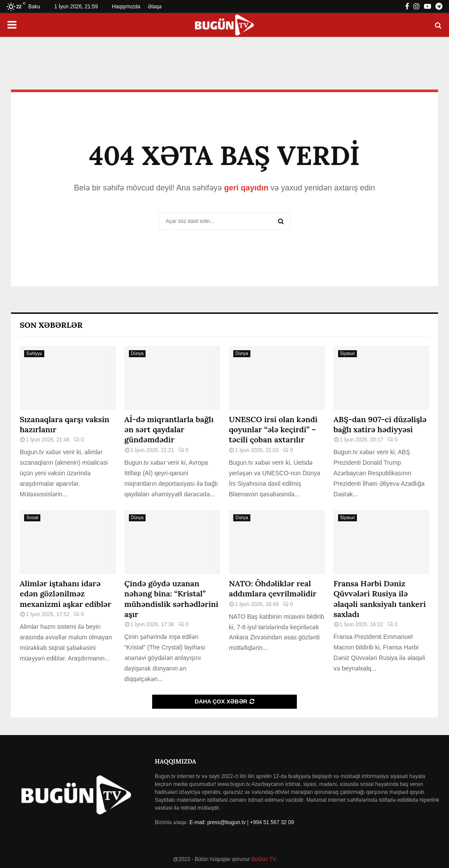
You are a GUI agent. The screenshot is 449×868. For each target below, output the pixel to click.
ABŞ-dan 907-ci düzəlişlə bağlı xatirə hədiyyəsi (380, 424)
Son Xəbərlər (51, 325)
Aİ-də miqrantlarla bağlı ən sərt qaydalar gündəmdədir (169, 430)
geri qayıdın (246, 188)
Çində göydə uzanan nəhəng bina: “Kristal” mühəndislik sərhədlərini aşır (171, 599)
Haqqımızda (126, 7)
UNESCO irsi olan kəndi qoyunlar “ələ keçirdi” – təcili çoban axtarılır (273, 430)
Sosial (32, 518)
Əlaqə (155, 7)
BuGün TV (263, 859)
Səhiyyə (34, 353)
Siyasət (347, 353)
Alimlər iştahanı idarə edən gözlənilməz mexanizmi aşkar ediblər (66, 594)
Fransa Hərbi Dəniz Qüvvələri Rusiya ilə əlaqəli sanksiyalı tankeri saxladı (380, 599)
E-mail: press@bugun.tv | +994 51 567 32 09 (242, 822)
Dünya (137, 353)
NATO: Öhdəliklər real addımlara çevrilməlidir (273, 588)
